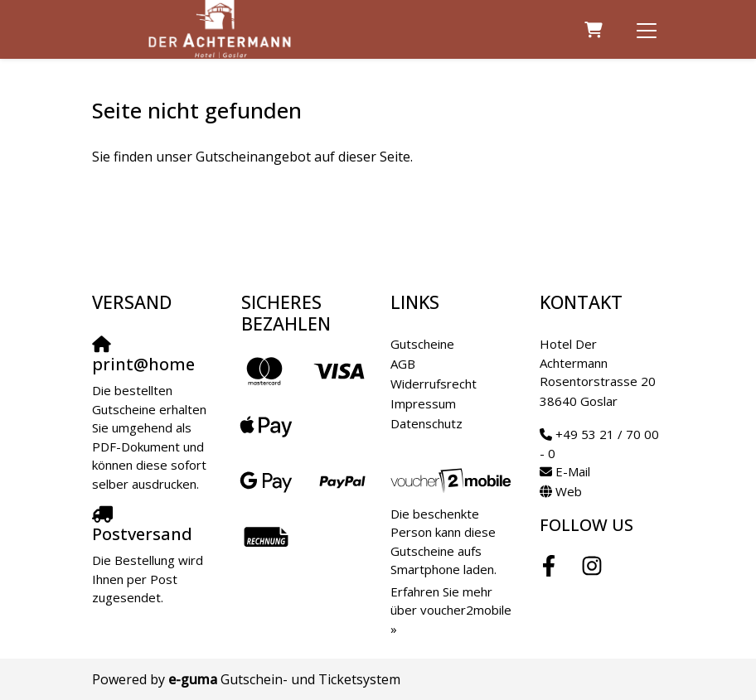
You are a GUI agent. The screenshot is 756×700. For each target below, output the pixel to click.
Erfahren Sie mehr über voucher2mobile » (451, 610)
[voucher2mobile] (453, 480)
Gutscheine (422, 344)
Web (569, 491)
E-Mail (573, 471)
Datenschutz (426, 423)
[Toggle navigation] (647, 30)
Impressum (423, 403)
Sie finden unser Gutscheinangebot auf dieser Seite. (252, 157)
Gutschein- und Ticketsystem (284, 679)
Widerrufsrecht (434, 384)
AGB (403, 364)
